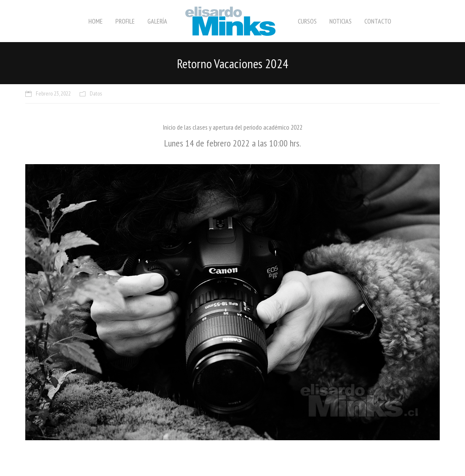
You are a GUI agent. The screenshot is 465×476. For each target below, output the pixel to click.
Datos (96, 93)
